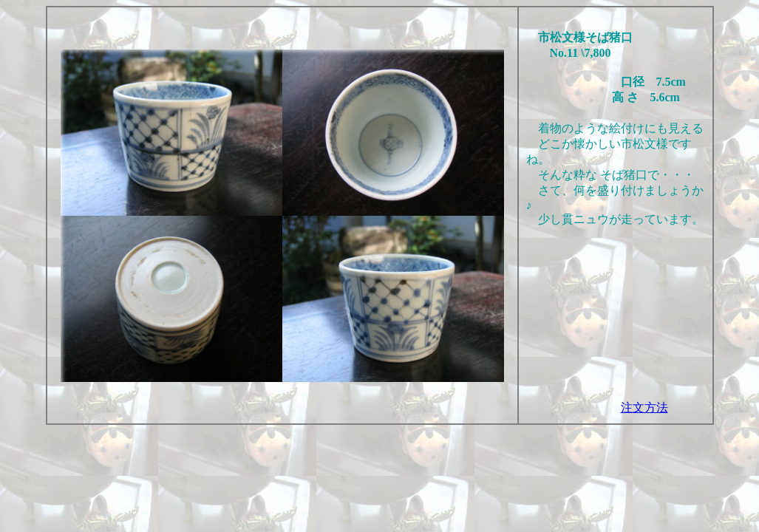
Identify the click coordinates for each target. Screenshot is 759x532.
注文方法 (644, 407)
